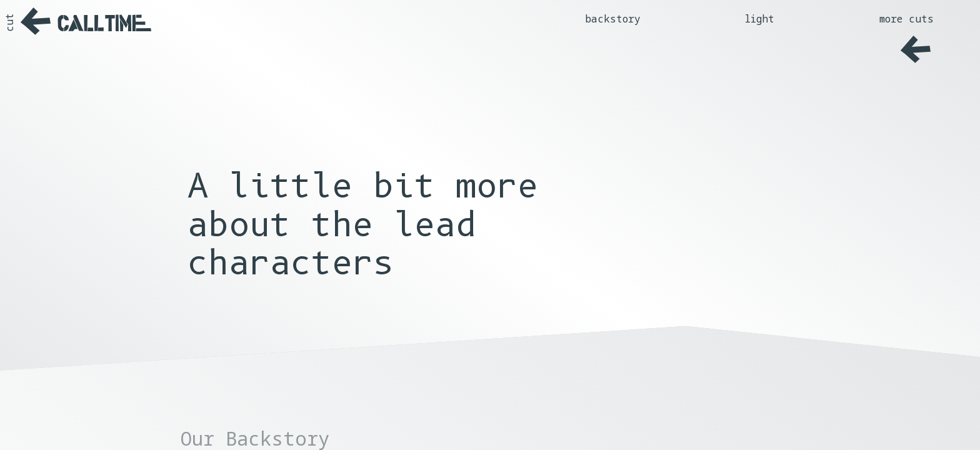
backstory (613, 19)
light (760, 19)
